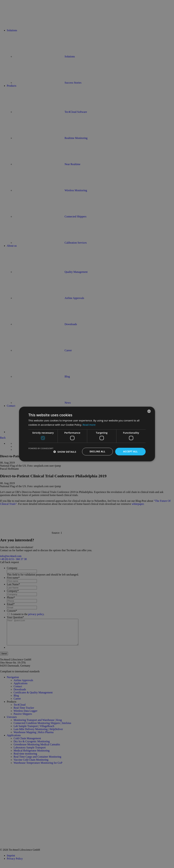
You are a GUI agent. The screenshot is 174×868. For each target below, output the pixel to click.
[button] (65, 452)
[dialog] (87, 434)
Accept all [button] (130, 451)
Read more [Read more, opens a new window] (89, 425)
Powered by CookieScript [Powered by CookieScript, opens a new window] (41, 448)
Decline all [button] (97, 451)
